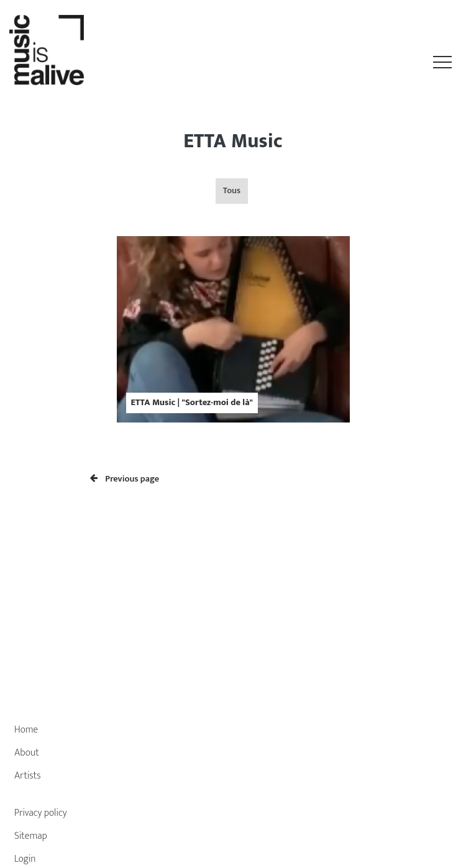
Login (25, 859)
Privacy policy (41, 813)
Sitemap (31, 836)
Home (26, 730)
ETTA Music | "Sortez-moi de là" (192, 403)
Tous (232, 191)
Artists (28, 776)
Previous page (125, 479)
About (27, 753)
